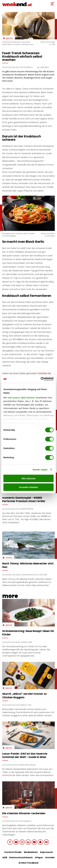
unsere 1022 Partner (24, 398)
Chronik (9, 558)
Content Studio (13, 852)
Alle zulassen (28, 478)
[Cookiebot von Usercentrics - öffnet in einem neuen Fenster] (41, 379)
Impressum (46, 852)
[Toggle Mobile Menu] (53, 4)
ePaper (39, 857)
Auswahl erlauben (28, 487)
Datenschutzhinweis (21, 857)
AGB (5, 857)
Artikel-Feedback (29, 863)
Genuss (9, 38)
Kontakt (50, 857)
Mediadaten (31, 852)
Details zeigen (40, 470)
